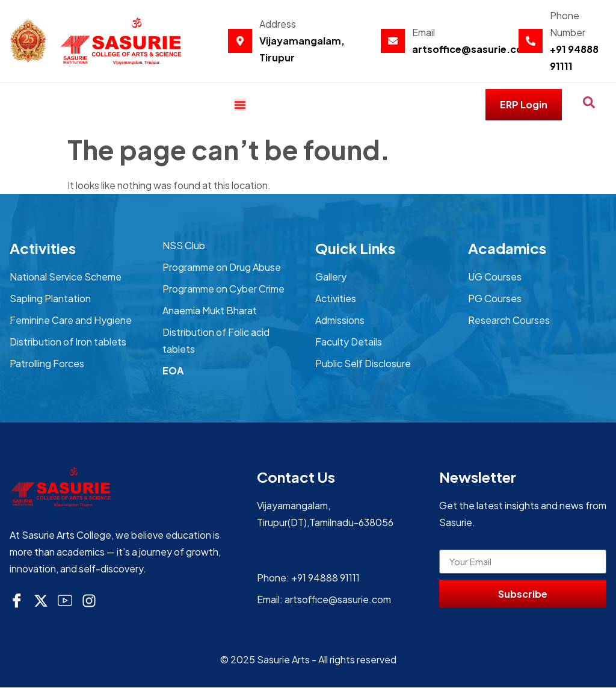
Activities (43, 249)
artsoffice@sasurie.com (472, 49)
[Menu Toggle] (240, 105)
